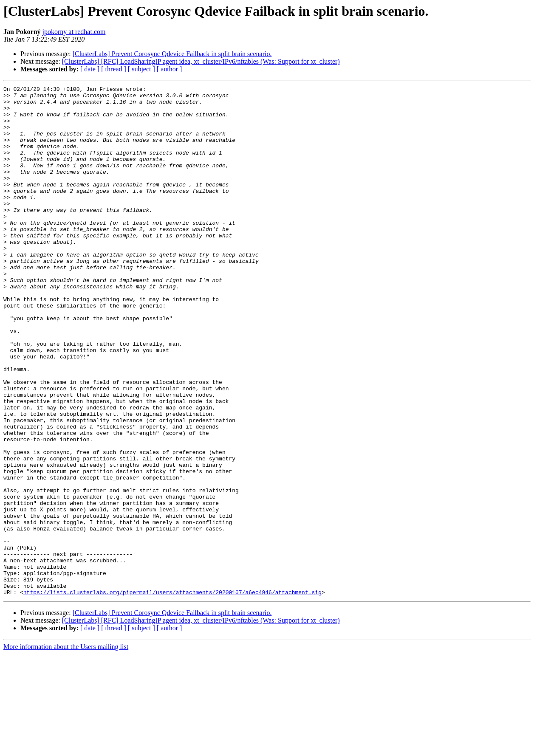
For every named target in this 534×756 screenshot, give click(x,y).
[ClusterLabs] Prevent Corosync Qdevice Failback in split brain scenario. (172, 54)
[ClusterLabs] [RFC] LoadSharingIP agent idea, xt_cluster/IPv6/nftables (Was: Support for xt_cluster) (201, 61)
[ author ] (170, 69)
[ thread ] (114, 69)
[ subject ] (141, 69)
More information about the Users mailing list (66, 749)
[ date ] (90, 69)
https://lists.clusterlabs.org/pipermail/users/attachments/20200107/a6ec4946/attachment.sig (172, 694)
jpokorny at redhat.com (74, 32)
